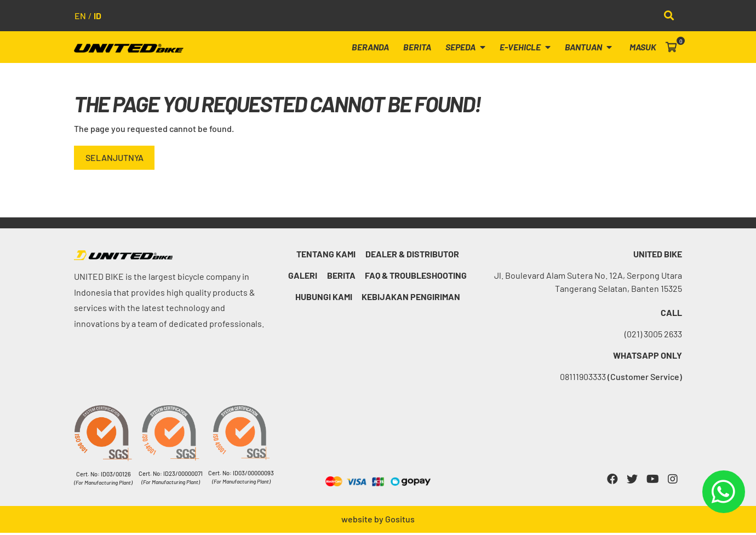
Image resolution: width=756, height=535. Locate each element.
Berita (425, 48)
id (98, 16)
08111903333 (621, 379)
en (80, 16)
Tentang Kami (326, 256)
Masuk (644, 48)
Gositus (400, 521)
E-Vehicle (530, 48)
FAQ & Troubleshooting (417, 277)
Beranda (380, 48)
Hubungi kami (324, 299)
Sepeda (472, 48)
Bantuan (592, 48)
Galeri (303, 277)
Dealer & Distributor (413, 256)
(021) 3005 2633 (653, 336)
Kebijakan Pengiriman (412, 299)
